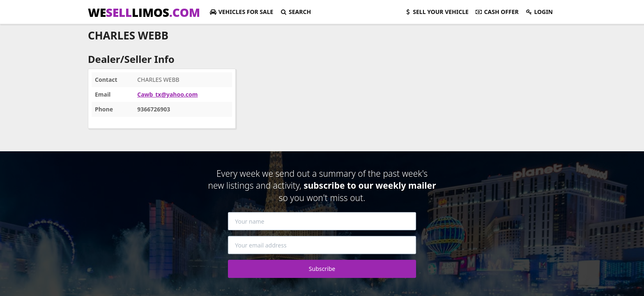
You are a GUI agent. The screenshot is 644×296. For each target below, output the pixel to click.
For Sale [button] (241, 12)
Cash (497, 12)
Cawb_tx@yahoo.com (167, 94)
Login (539, 12)
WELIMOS (144, 12)
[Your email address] (322, 245)
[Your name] (322, 221)
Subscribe (322, 269)
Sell (436, 12)
